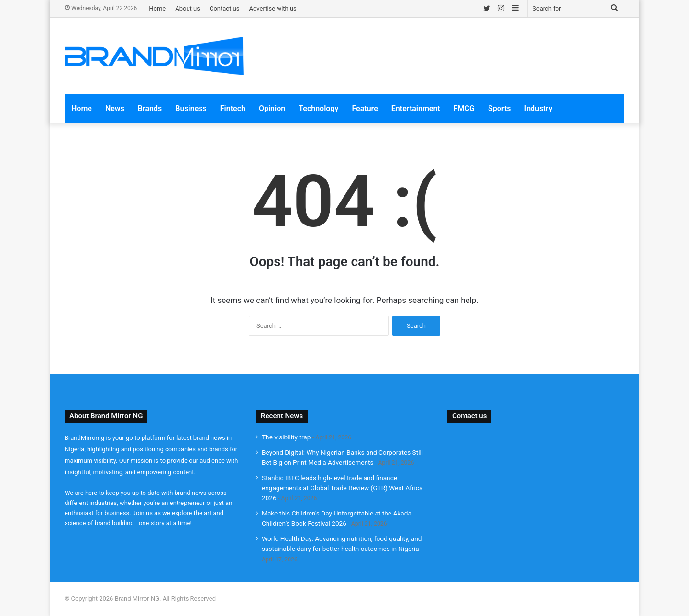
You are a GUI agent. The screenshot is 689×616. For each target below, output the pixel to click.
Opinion (272, 108)
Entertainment (416, 108)
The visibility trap (286, 437)
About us (188, 8)
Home (157, 8)
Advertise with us (273, 8)
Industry (539, 108)
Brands (150, 108)
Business (191, 108)
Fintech (233, 108)
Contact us (225, 8)
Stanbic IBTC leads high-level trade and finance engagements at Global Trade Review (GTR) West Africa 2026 (342, 488)
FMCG (464, 108)
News (115, 108)
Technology (318, 108)
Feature (365, 108)
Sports (500, 108)
